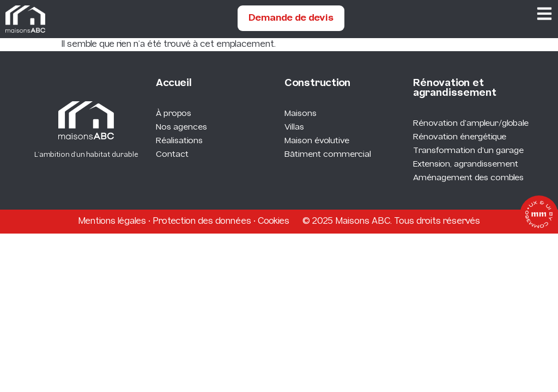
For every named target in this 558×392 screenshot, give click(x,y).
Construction (317, 83)
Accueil (174, 83)
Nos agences (181, 127)
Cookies (274, 221)
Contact (172, 155)
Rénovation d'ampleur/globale (471, 124)
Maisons (301, 114)
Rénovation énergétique (460, 137)
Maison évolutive (317, 141)
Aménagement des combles (468, 178)
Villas (294, 127)
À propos (174, 114)
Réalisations (179, 141)
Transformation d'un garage (468, 151)
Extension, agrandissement (466, 164)
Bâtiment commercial (328, 155)
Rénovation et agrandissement (455, 88)
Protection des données (202, 221)
